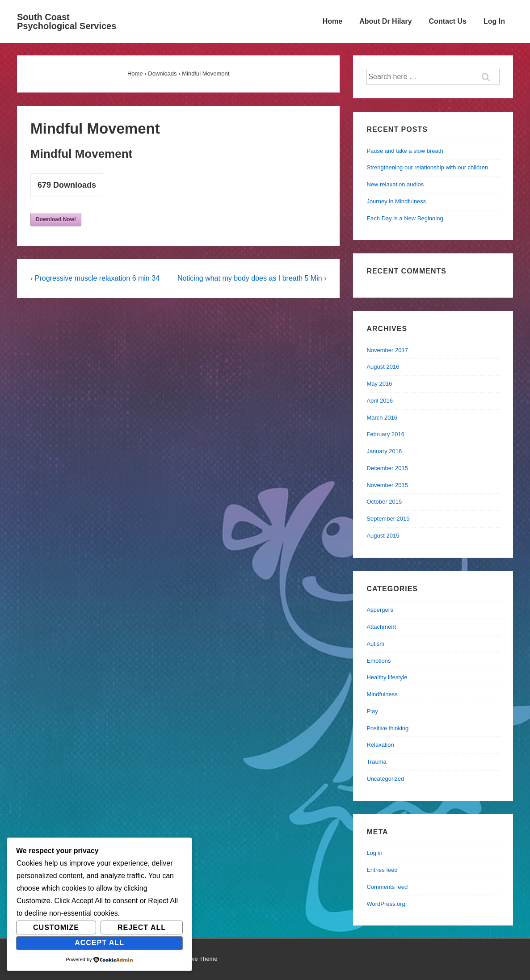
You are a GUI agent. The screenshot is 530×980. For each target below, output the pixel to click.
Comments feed (387, 887)
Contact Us (448, 21)
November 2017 (387, 350)
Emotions (379, 661)
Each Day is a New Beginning (405, 218)
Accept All (99, 943)
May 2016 (379, 384)
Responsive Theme (193, 959)
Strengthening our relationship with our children (427, 167)
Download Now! (56, 219)
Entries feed (382, 870)
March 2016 (382, 418)
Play (372, 711)
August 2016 (383, 367)
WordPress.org (386, 904)
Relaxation (380, 745)
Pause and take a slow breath (405, 151)
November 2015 (387, 485)
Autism (375, 644)
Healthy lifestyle (387, 677)
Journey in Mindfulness (396, 201)
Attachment (381, 627)
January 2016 (384, 451)
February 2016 (385, 434)
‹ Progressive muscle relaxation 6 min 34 (95, 278)
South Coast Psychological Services (67, 21)
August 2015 (383, 536)
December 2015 (387, 468)
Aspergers (380, 610)
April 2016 (380, 401)
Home (332, 21)
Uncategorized (385, 779)
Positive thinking (387, 728)
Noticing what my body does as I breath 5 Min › (252, 278)
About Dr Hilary (385, 21)
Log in (374, 853)
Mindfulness (382, 694)
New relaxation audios (395, 184)
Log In (494, 21)
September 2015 (388, 519)
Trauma (376, 762)
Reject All (142, 927)
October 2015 (384, 502)
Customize (56, 927)
